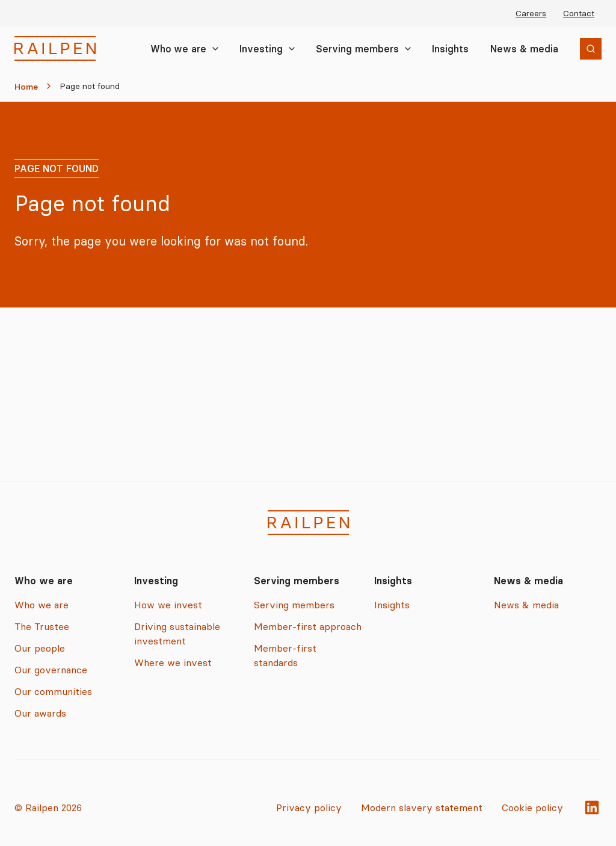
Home (26, 87)
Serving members (357, 49)
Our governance (51, 670)
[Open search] (591, 49)
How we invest (168, 605)
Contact (579, 13)
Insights (450, 49)
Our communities (53, 691)
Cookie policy (532, 807)
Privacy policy (309, 807)
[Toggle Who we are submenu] (215, 49)
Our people (40, 648)
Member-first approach (308, 626)
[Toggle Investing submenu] (292, 49)
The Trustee (42, 626)
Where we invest (173, 662)
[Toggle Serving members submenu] (408, 49)
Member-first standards (285, 655)
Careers (531, 13)
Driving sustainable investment (177, 634)
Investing (261, 49)
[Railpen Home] (55, 48)
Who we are (178, 49)
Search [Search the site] (577, 50)
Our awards (40, 713)
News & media (524, 49)
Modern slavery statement (422, 807)
